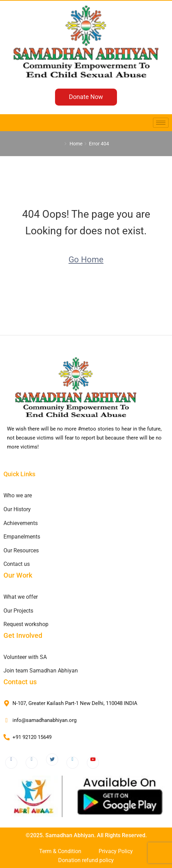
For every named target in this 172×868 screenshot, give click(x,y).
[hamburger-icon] (161, 123)
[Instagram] (32, 763)
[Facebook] (11, 763)
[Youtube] (93, 763)
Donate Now (86, 97)
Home (76, 144)
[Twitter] (52, 759)
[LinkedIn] (73, 763)
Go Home (86, 260)
